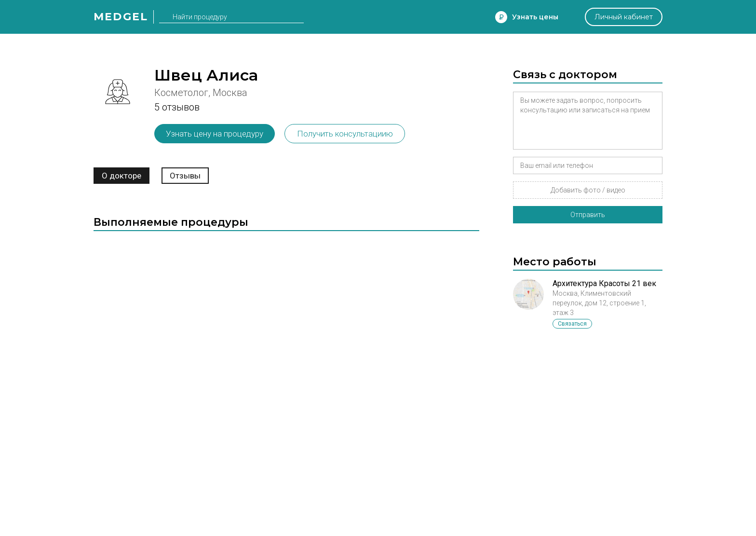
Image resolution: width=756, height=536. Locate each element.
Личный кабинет (624, 17)
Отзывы (185, 176)
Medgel (121, 17)
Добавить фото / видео (588, 190)
